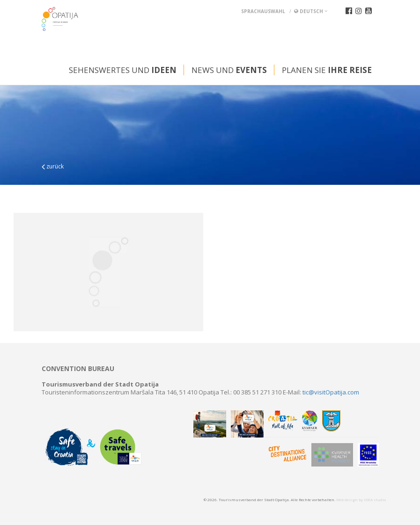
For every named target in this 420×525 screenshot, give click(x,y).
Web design (347, 499)
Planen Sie (327, 70)
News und (229, 70)
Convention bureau (78, 369)
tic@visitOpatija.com (331, 392)
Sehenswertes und (123, 70)
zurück (53, 166)
